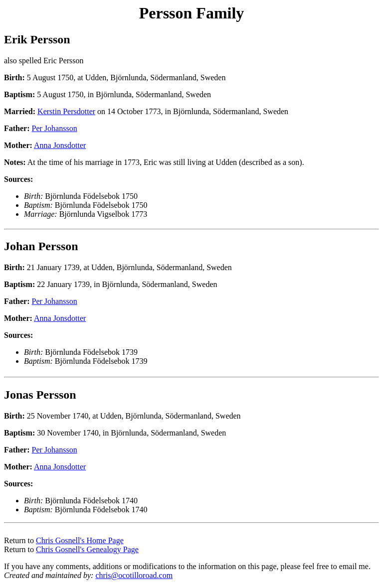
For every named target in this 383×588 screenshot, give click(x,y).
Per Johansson (55, 128)
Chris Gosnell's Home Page (80, 540)
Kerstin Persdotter (66, 111)
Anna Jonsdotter (60, 145)
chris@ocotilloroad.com (134, 575)
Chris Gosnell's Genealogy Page (87, 549)
